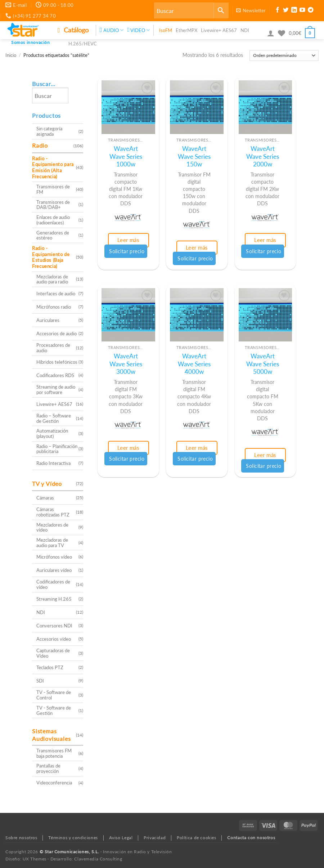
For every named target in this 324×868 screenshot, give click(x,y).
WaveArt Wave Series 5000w (263, 364)
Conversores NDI (54, 626)
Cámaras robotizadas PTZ (53, 512)
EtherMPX (186, 30)
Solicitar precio (127, 251)
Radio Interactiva (53, 463)
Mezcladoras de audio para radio (52, 279)
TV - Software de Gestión (54, 710)
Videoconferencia (54, 783)
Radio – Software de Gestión (54, 418)
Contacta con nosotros (251, 838)
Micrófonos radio (54, 307)
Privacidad (155, 838)
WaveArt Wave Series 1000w (126, 156)
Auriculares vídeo (54, 570)
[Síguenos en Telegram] (311, 11)
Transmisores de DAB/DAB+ (53, 205)
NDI (245, 30)
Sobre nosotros (21, 838)
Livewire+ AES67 (219, 30)
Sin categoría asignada (49, 131)
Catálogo (73, 30)
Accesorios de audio (57, 334)
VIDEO (138, 30)
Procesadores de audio (53, 348)
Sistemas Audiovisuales (51, 735)
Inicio (11, 55)
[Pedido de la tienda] (284, 55)
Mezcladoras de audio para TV (52, 543)
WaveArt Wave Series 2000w (263, 156)
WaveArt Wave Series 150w (194, 156)
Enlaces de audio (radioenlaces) (53, 220)
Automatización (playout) (52, 433)
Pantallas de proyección (48, 768)
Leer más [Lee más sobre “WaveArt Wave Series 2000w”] (265, 240)
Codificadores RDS (55, 375)
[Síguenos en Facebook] (278, 11)
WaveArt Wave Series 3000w (126, 364)
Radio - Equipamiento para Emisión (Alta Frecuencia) (53, 167)
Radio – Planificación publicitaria (57, 449)
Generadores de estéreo (53, 235)
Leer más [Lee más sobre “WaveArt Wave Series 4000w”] (197, 448)
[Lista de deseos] (282, 33)
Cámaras (45, 498)
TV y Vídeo (47, 484)
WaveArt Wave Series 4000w (194, 364)
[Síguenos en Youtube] (302, 11)
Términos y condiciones (73, 838)
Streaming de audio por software (56, 390)
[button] (251, 10)
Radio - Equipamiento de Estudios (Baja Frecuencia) (51, 257)
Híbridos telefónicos (57, 362)
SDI (40, 681)
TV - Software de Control (54, 695)
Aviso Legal (121, 838)
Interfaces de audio (56, 294)
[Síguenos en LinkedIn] (294, 11)
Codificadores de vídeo (53, 584)
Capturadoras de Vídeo (53, 653)
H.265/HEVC (83, 44)
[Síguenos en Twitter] (286, 11)
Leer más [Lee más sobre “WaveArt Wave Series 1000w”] (129, 240)
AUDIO (112, 30)
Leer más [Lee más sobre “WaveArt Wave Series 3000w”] (129, 448)
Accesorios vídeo (54, 639)
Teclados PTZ (50, 667)
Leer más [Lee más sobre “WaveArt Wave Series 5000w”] (265, 455)
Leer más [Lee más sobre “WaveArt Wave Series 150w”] (197, 247)
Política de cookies (197, 838)
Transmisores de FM (53, 189)
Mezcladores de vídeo (52, 527)
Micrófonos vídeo (54, 557)
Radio (40, 145)
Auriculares (48, 320)
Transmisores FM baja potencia (54, 753)
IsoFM (166, 30)
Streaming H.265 (54, 599)
